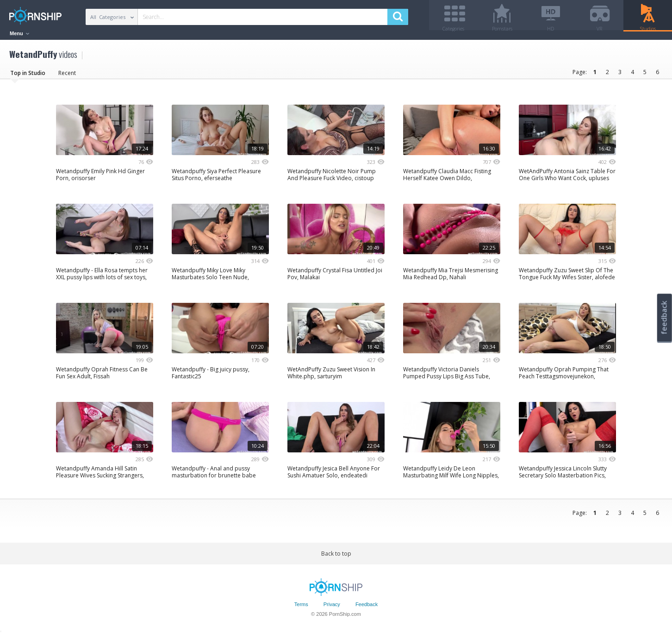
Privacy (332, 608)
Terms (301, 608)
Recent (67, 76)
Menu (19, 33)
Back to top (336, 557)
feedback (664, 317)
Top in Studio (28, 76)
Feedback (367, 608)
